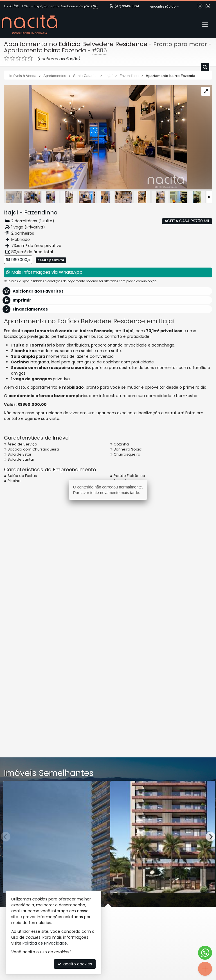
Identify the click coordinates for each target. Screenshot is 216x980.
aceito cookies (75, 964)
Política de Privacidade (45, 943)
